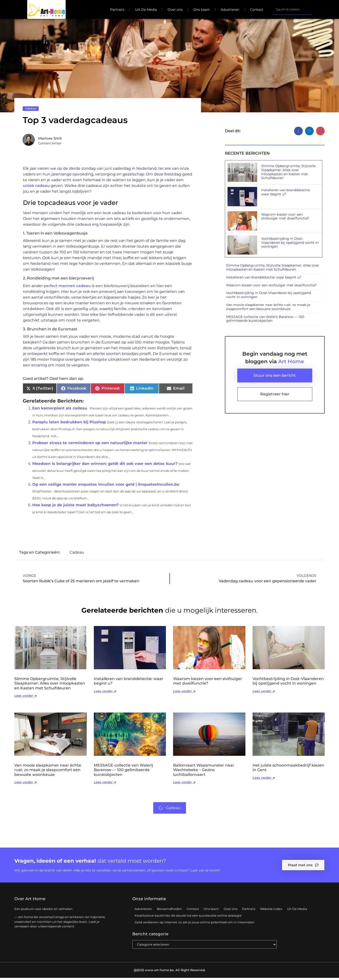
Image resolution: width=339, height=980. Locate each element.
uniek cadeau (36, 188)
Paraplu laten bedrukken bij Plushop (69, 424)
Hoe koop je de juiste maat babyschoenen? (75, 507)
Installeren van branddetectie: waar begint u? (286, 194)
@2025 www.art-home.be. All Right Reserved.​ (170, 972)
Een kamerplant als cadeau (60, 410)
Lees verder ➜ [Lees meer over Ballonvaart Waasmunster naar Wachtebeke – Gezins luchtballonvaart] (184, 784)
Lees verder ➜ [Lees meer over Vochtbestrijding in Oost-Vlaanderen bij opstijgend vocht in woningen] (264, 693)
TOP (323, 961)
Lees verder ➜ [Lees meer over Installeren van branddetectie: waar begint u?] (105, 693)
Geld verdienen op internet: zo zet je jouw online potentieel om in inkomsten (195, 924)
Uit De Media (146, 10)
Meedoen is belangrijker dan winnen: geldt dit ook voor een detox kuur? (105, 466)
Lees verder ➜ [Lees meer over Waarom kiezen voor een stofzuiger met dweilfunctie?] (184, 693)
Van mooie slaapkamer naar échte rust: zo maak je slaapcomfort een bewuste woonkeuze (268, 309)
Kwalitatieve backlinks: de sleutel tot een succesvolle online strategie (188, 918)
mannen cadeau (75, 288)
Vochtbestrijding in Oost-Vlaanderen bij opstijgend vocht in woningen (290, 245)
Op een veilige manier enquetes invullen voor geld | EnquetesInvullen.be (106, 487)
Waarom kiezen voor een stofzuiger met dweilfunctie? (285, 219)
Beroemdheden (169, 911)
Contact (257, 10)
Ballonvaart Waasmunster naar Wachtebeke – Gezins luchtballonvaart (204, 772)
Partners (117, 10)
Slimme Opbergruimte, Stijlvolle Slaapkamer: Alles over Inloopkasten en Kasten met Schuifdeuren (288, 174)
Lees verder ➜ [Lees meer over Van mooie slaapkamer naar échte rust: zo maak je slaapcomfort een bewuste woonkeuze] (25, 784)
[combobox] (293, 10)
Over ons (175, 10)
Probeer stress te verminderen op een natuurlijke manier (90, 445)
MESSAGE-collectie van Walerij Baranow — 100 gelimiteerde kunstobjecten (265, 321)
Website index (271, 911)
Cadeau (31, 111)
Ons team (202, 10)
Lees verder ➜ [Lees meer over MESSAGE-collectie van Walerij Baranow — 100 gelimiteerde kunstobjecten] (105, 784)
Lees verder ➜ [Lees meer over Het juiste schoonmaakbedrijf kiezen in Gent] (264, 780)
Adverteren (230, 10)
